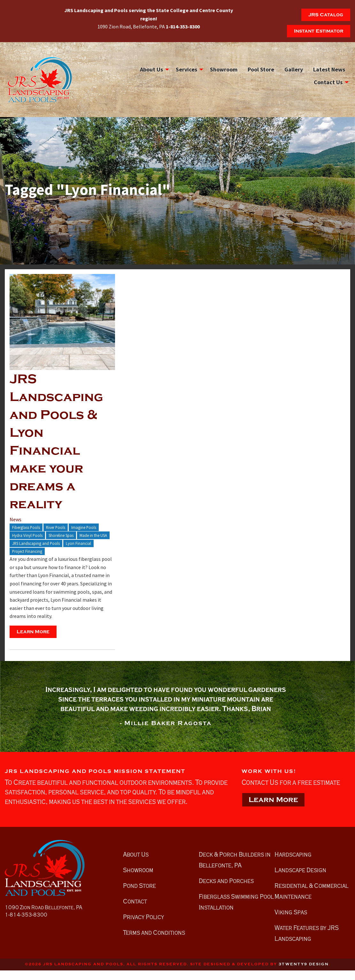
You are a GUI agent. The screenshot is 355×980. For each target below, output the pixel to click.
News (15, 519)
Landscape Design (300, 870)
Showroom (224, 69)
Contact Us (328, 82)
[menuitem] (153, 69)
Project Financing (27, 551)
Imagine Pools (84, 527)
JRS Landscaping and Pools (36, 543)
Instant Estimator (319, 31)
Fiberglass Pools (26, 527)
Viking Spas (291, 912)
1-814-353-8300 (26, 915)
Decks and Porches (226, 881)
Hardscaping (293, 854)
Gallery (294, 69)
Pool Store (261, 69)
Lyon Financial (78, 543)
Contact (135, 901)
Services (186, 69)
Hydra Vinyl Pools (27, 535)
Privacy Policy (143, 917)
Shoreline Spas (61, 535)
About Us (151, 69)
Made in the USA (93, 535)
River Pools (56, 527)
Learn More (33, 632)
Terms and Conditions (154, 932)
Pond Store (139, 886)
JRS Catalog (326, 15)
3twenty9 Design (304, 964)
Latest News (329, 69)
